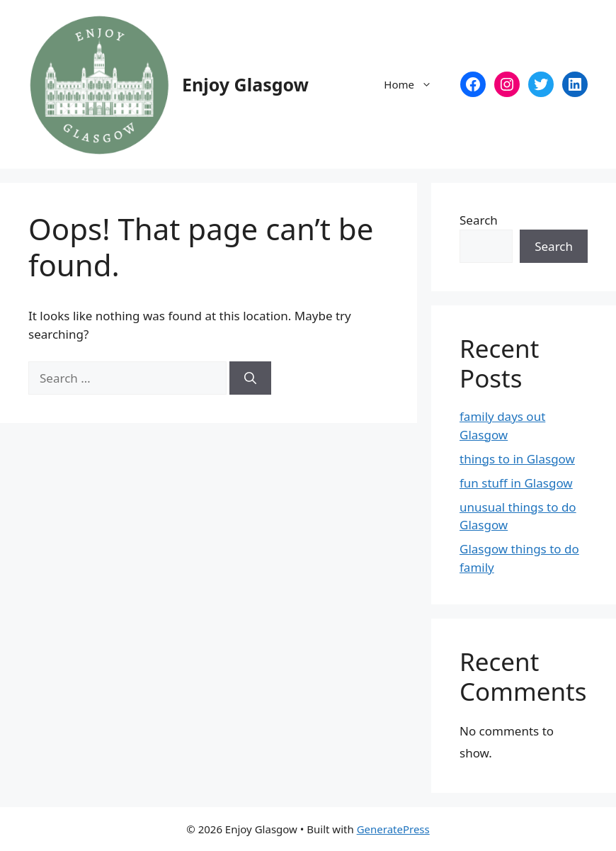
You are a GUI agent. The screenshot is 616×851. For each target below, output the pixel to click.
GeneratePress (393, 829)
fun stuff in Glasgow (516, 483)
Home (415, 84)
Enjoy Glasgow (245, 84)
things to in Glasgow (517, 459)
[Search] (250, 378)
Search (479, 220)
